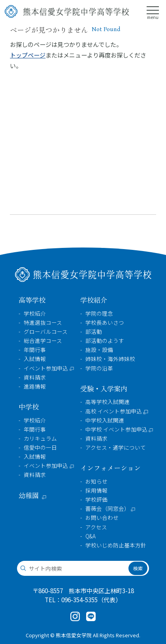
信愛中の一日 (40, 448)
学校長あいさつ (105, 323)
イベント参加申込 (46, 368)
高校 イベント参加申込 (114, 411)
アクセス (96, 527)
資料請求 (35, 377)
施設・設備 (99, 350)
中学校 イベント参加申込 (116, 429)
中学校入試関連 (105, 420)
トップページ (28, 55)
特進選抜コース (43, 323)
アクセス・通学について (116, 448)
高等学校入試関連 (108, 402)
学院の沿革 (99, 368)
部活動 (94, 332)
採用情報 (96, 490)
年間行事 (35, 350)
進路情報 (35, 386)
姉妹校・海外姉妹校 (110, 359)
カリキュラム (40, 438)
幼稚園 (29, 495)
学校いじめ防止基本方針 (116, 545)
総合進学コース (43, 341)
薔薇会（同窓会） (108, 509)
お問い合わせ (102, 518)
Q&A (91, 536)
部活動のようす (105, 341)
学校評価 (96, 500)
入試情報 (35, 359)
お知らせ (96, 481)
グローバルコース (46, 332)
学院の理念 (99, 314)
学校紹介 (35, 314)
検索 (138, 568)
